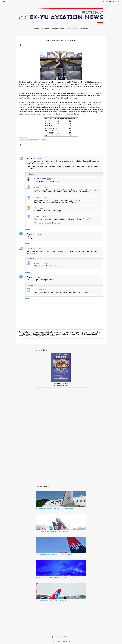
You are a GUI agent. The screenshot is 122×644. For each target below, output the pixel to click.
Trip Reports (58, 29)
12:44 (47, 290)
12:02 (39, 249)
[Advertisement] (61, 404)
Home (3, 2)
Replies (31, 174)
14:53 (47, 198)
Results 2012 (35, 140)
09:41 (39, 234)
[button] (20, 45)
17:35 (41, 208)
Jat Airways (24, 140)
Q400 (36, 208)
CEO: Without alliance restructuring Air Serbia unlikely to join (53, 600)
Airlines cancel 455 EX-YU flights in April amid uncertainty (52, 531)
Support (85, 29)
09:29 (54, 179)
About (37, 29)
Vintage (46, 29)
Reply (28, 229)
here (32, 336)
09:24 (39, 159)
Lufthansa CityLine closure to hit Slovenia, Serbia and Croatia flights (55, 508)
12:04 (47, 263)
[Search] (118, 2)
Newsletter (72, 29)
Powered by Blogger (61, 637)
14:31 (47, 187)
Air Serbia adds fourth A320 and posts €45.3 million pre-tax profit (54, 554)
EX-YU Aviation (40, 179)
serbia (44, 140)
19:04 (47, 217)
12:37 (39, 277)
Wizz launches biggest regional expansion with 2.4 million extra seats (55, 577)
